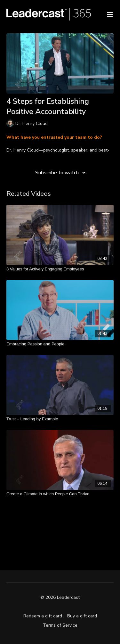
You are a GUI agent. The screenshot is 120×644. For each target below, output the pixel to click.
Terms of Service (60, 625)
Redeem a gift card (43, 616)
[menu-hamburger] (110, 14)
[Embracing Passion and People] (60, 344)
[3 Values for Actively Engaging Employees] (60, 269)
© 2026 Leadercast (60, 598)
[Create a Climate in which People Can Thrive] (60, 494)
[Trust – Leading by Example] (60, 419)
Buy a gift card (82, 616)
